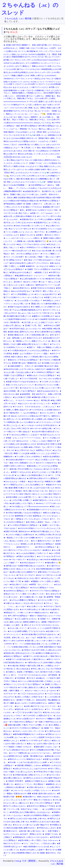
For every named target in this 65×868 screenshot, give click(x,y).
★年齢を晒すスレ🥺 (53, 563)
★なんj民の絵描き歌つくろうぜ (32, 279)
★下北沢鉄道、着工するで (25, 678)
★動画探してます (41, 272)
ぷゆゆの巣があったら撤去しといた (32, 144)
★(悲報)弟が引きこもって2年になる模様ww (37, 219)
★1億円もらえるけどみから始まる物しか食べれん (27, 819)
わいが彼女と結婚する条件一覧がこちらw (41, 169)
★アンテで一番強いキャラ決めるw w (38, 800)
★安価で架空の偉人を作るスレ (44, 794)
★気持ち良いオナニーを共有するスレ (29, 709)
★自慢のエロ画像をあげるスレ (47, 653)
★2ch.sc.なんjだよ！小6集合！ (15, 481)
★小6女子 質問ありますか (31, 834)
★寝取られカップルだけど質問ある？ (41, 375)
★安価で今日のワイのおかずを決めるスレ (22, 382)
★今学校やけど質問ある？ (50, 201)
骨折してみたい (24, 117)
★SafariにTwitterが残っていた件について (29, 226)
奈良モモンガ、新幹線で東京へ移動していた (44, 138)
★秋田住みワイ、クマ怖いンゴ (16, 613)
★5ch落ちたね (9, 603)
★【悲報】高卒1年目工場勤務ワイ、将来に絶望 (22, 45)
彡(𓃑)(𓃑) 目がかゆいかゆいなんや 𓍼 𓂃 (30, 157)
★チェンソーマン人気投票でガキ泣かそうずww (42, 737)
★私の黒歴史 (47, 329)
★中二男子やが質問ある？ (18, 616)
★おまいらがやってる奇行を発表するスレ (31, 703)
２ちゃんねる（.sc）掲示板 (18, 19)
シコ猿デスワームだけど (39, 87)
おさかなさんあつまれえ (13, 151)
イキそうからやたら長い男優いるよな (24, 108)
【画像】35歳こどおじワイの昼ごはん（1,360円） (38, 48)
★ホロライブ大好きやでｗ (46, 463)
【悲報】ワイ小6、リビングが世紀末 (43, 163)
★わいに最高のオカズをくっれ (43, 541)
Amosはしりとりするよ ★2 (44, 123)
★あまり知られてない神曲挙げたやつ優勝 (44, 481)
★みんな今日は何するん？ (21, 291)
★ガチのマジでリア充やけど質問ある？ (45, 591)
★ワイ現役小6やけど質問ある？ (22, 722)
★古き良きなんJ (33, 560)
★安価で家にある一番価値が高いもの (27, 363)
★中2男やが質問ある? (29, 126)
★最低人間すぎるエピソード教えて (35, 344)
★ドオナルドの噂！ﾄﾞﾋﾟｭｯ (48, 600)
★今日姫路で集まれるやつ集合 (46, 366)
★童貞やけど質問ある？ (13, 656)
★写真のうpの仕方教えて (26, 556)
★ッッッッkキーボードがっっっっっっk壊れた (22, 238)
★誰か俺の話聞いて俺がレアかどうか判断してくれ (28, 725)
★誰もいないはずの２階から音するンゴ (42, 744)
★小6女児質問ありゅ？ (38, 185)
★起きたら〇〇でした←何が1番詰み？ (30, 784)
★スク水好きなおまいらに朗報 (16, 447)
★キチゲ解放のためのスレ (39, 613)
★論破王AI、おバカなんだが (37, 266)
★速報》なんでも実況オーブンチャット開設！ (31, 354)
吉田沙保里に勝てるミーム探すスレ (30, 96)
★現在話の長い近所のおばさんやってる (19, 653)
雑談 (18, 126)
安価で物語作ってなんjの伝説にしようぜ (19, 132)
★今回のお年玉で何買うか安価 (49, 444)
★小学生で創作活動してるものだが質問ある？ (24, 513)
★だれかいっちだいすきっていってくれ (28, 731)
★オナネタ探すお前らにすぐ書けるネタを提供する (40, 609)
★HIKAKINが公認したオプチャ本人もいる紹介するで (25, 369)
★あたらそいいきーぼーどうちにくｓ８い (34, 403)
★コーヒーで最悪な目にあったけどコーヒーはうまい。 (31, 753)
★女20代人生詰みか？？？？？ (32, 563)
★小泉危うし (11, 672)
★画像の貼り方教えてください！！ (45, 397)
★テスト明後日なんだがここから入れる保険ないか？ (24, 485)
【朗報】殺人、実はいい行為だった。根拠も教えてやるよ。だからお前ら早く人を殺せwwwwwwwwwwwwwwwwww (32, 99)
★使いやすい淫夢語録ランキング (22, 463)
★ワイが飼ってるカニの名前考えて (28, 457)
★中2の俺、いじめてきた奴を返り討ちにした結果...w (28, 762)
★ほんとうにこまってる (26, 569)
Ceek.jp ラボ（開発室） (26, 861)
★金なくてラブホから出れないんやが (31, 244)
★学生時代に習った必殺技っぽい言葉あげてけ (40, 419)
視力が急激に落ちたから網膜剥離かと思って (38, 179)
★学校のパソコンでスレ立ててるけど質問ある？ (23, 684)
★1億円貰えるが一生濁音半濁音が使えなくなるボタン (25, 566)
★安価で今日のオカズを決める (43, 288)
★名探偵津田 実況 (28, 394)
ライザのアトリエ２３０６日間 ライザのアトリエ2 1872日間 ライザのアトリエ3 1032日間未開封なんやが (32, 85)
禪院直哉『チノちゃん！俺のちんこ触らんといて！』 (41, 129)
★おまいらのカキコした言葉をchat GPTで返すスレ (31, 416)
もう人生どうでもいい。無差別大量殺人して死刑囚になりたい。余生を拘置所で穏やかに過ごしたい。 (32, 93)
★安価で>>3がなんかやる (21, 472)
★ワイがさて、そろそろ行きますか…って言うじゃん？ (34, 407)
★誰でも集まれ (17, 357)
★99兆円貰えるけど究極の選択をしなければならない (30, 812)
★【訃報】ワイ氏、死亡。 (33, 325)
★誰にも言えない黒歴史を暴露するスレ (25, 622)
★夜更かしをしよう (11, 740)
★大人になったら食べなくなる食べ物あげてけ (31, 825)
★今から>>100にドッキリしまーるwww (40, 691)
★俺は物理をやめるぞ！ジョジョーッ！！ (31, 276)
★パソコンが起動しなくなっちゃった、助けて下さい (24, 232)
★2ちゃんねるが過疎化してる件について (32, 553)
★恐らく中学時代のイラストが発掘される (36, 247)
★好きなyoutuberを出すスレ (48, 391)
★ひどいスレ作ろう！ (49, 413)
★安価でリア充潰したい (26, 700)
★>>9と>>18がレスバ (18, 560)
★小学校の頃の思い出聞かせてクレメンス (29, 775)
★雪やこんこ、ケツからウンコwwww (18, 400)
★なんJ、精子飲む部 (42, 400)
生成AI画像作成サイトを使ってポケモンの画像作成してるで (27, 90)
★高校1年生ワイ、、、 (25, 547)
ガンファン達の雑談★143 (28, 51)
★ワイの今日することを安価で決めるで (45, 410)
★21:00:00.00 (45, 560)
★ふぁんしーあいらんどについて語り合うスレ (36, 313)
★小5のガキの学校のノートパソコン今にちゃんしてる (39, 528)
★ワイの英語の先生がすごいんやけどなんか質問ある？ (29, 350)
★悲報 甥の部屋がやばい (34, 756)
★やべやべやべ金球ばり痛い (41, 428)
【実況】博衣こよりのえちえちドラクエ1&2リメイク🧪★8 (26, 173)
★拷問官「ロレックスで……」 (41, 584)
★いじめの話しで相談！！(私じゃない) (40, 257)
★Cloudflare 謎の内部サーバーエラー (20, 460)
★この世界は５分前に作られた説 (48, 535)
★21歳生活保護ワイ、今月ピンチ (21, 366)
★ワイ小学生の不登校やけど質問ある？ (23, 525)
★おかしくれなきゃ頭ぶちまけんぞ (29, 603)
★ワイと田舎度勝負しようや (22, 294)
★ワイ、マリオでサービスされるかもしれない (29, 675)
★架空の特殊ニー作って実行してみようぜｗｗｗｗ (38, 840)
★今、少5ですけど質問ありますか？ (25, 254)
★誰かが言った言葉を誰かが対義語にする (20, 216)
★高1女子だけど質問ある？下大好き (41, 806)
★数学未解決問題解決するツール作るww (29, 734)
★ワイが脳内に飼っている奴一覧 (33, 597)
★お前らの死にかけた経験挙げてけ (23, 572)
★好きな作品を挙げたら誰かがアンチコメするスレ (29, 263)
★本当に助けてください (19, 584)
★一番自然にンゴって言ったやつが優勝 (19, 538)
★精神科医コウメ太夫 (23, 516)
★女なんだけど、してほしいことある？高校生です (36, 441)
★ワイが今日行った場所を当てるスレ (38, 716)
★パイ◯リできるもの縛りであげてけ (27, 712)
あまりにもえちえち (21, 87)
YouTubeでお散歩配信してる (39, 54)
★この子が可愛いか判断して (21, 500)
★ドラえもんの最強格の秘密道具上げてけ (26, 310)
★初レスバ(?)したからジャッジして (20, 385)
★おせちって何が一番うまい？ (35, 282)
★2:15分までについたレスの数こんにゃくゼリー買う (40, 388)
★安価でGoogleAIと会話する (19, 307)
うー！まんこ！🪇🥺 (37, 114)
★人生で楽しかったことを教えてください (38, 322)
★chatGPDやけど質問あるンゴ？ (16, 591)
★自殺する (47, 550)
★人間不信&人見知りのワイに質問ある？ (43, 478)
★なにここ (19, 706)
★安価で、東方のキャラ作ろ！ (48, 235)
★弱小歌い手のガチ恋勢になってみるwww (26, 469)
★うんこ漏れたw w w (21, 803)
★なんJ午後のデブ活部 (22, 397)
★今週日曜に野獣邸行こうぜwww (28, 765)
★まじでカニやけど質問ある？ (42, 803)
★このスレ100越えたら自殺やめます (20, 535)
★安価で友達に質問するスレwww (21, 332)
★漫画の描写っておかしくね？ (46, 747)
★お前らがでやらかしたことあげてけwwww (30, 769)
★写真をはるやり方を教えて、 (21, 272)
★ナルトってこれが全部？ (14, 257)
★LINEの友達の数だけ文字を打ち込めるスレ (39, 634)
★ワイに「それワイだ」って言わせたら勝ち (39, 843)
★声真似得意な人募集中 (13, 204)
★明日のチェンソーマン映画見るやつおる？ (25, 759)
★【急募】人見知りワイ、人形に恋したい (40, 204)
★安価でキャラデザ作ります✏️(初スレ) (35, 740)
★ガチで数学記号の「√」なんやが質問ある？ (21, 413)
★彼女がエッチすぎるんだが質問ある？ (23, 360)
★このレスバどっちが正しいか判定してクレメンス (31, 790)
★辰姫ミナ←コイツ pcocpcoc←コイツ (45, 213)
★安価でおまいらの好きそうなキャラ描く (42, 210)
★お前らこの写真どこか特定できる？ (29, 697)
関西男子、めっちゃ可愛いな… (43, 117)
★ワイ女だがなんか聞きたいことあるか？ (23, 435)
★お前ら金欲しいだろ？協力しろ (22, 503)
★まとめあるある (23, 669)
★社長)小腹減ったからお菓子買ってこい (22, 497)
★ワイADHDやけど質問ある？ (44, 372)
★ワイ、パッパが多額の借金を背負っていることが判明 (34, 644)
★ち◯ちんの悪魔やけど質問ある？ (23, 600)
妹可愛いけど (47, 45)
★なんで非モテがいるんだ (25, 450)
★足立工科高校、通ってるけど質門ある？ (20, 391)
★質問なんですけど (44, 450)
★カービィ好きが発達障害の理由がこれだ (20, 853)
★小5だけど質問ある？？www (42, 588)
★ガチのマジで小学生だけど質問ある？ (25, 728)
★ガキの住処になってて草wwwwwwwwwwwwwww (29, 506)
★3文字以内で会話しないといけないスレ (25, 329)
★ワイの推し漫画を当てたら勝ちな (32, 687)
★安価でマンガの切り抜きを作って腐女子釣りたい (26, 659)
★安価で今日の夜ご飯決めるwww (17, 531)
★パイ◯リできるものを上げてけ (31, 694)
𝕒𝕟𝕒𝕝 (25, 151)
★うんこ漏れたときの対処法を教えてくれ (31, 475)
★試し (22, 210)
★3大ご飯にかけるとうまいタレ (36, 491)
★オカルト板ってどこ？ (17, 628)
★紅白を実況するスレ (21, 288)
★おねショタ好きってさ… (20, 541)
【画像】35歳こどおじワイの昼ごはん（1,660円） (29, 194)
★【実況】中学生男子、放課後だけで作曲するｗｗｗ (27, 781)
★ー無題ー (26, 581)
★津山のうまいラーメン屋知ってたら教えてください (24, 594)
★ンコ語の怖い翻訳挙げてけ (34, 241)
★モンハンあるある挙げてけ (46, 294)
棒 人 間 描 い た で (29, 148)
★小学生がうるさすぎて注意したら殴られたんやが (41, 650)
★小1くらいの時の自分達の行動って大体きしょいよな (39, 681)
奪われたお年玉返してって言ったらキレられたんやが (39, 154)
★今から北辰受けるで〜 (26, 719)
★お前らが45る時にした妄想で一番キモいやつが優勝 (41, 850)
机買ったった (42, 135)
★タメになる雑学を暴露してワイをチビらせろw (26, 631)
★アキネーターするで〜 (26, 575)
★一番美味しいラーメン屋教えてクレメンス (30, 341)
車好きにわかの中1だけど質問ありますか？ (20, 141)
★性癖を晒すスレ (29, 797)
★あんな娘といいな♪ (35, 606)
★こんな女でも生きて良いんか (42, 488)
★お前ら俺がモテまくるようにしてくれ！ (40, 706)
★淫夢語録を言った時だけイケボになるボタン (31, 837)
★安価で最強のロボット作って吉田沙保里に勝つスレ (28, 335)
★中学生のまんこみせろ (46, 828)
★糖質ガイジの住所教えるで (43, 316)
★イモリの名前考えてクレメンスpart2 (47, 229)
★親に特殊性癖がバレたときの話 (36, 847)
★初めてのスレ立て (34, 338)
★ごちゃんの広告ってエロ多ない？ (28, 301)
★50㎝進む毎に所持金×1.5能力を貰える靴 (24, 666)
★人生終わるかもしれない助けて (28, 578)
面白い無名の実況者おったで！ (49, 148)
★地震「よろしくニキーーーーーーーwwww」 (24, 438)
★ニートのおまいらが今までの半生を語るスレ (40, 425)
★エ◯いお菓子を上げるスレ (26, 619)
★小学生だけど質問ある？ (44, 544)
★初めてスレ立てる (28, 235)
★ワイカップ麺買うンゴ (50, 254)
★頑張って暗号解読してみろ (28, 672)
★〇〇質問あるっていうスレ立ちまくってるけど (30, 519)
